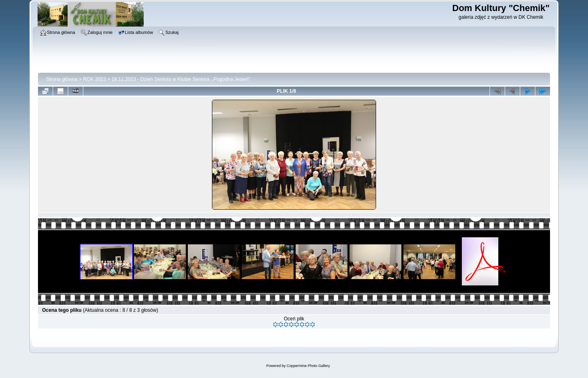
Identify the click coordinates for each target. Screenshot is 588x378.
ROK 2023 (94, 79)
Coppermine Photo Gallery (308, 366)
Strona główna (62, 79)
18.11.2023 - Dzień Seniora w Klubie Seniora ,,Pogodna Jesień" (181, 79)
